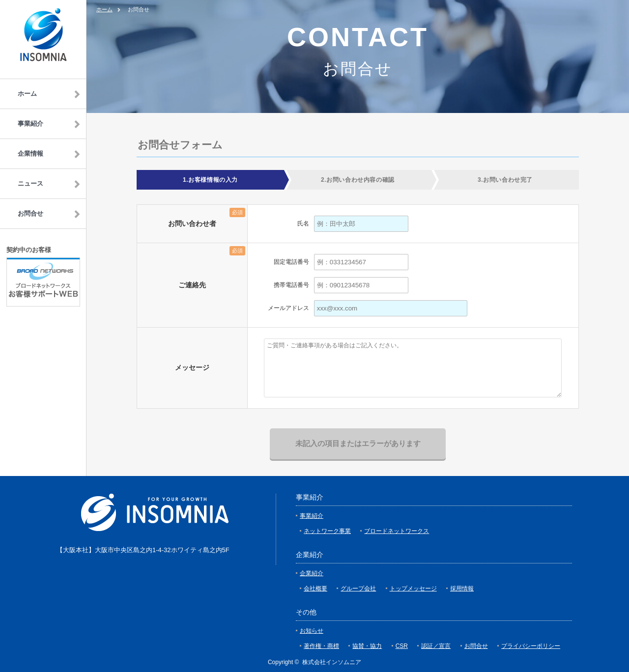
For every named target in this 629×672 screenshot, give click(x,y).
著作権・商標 (321, 646)
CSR (402, 646)
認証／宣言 (436, 646)
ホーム (104, 9)
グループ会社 (358, 588)
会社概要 (315, 588)
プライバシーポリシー (531, 646)
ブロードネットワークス (397, 531)
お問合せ (476, 646)
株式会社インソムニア (332, 662)
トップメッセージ (413, 588)
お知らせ (312, 631)
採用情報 (462, 588)
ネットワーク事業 (327, 531)
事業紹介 (312, 516)
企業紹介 (312, 573)
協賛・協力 (367, 646)
